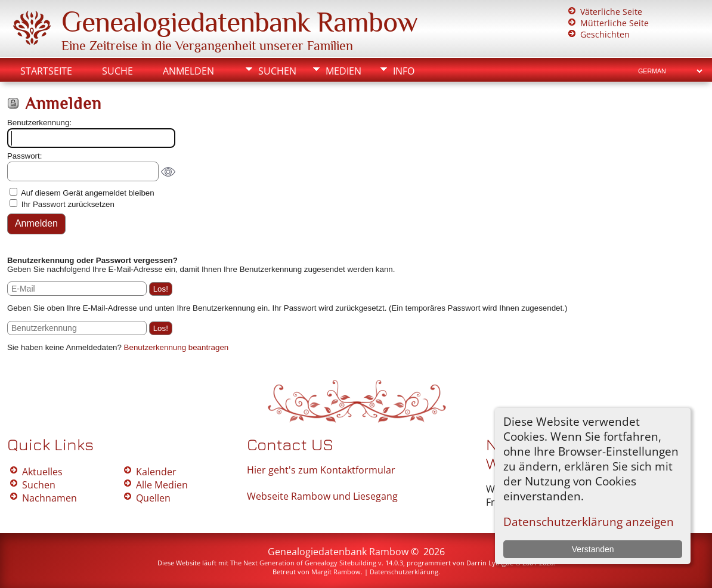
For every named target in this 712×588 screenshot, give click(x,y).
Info (404, 71)
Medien (343, 71)
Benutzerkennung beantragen (177, 347)
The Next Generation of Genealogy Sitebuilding (303, 563)
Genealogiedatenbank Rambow (239, 22)
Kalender (156, 472)
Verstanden (593, 549)
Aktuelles (42, 472)
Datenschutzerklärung (404, 572)
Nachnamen (49, 498)
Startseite (46, 71)
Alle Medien (162, 485)
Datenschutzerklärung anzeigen (589, 522)
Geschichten (605, 34)
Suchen (277, 71)
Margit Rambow (336, 572)
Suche (117, 71)
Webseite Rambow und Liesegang (322, 496)
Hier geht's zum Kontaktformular (321, 470)
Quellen (153, 498)
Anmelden (188, 71)
